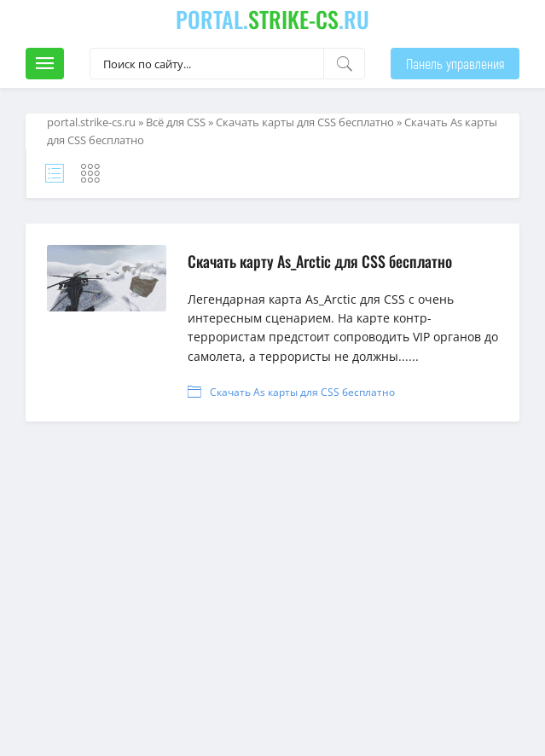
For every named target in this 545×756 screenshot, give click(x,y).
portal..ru (272, 19)
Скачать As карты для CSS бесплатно (302, 392)
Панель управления (455, 64)
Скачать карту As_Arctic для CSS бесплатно (320, 261)
